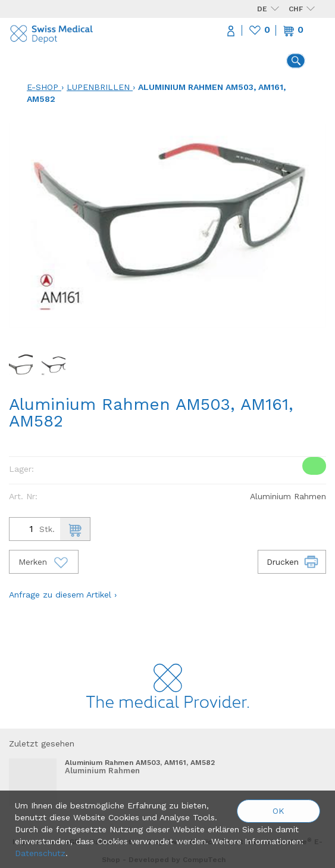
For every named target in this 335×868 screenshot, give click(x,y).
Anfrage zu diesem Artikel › (63, 595)
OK (278, 811)
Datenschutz (40, 853)
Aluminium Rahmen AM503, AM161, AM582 (140, 763)
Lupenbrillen (98, 87)
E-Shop (43, 87)
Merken (44, 562)
